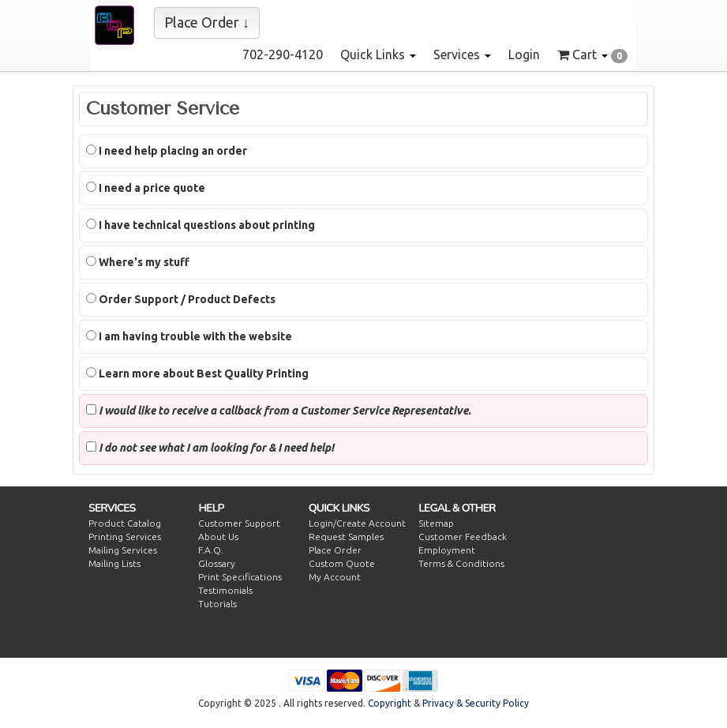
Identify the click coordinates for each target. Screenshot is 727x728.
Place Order (335, 550)
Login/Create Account (357, 523)
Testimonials (225, 590)
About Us (218, 537)
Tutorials (217, 604)
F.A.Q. (211, 550)
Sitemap (436, 523)
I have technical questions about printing (200, 225)
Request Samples (346, 537)
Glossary (217, 563)
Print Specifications (240, 577)
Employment (447, 550)
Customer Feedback (463, 537)
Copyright (390, 703)
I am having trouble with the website (189, 336)
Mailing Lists (114, 563)
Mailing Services (123, 550)
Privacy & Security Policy (476, 703)
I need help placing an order (167, 151)
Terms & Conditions (461, 563)
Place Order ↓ (207, 22)
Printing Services (125, 537)
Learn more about (197, 373)
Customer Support (239, 523)
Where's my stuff (138, 262)
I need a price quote (146, 188)
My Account (335, 577)
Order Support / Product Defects (181, 299)
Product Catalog (125, 523)
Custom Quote (342, 563)
